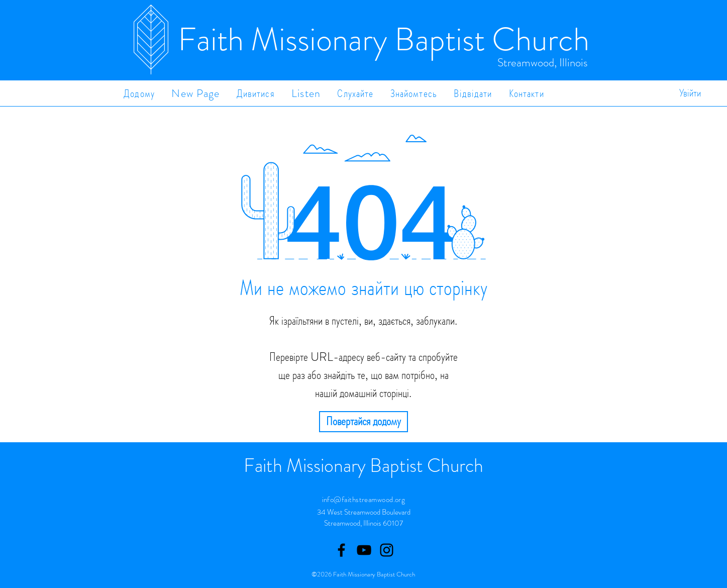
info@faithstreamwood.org (364, 500)
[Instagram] (387, 550)
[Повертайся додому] (363, 422)
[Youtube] (364, 550)
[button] (255, 93)
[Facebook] (341, 550)
